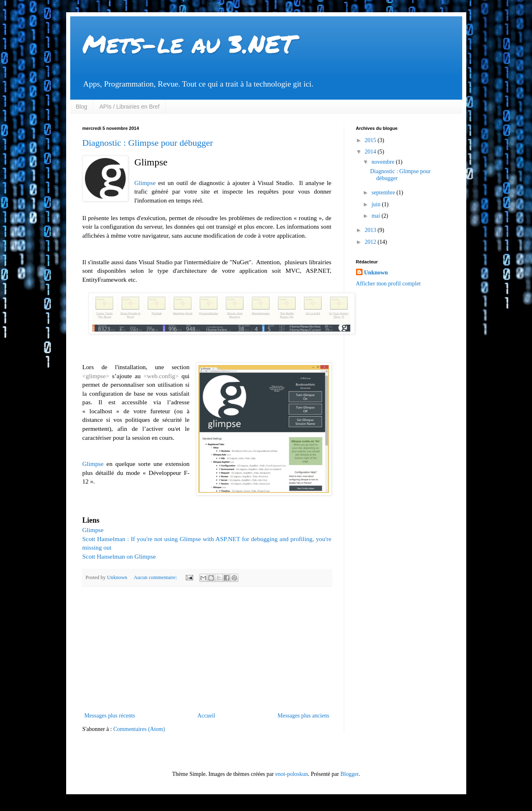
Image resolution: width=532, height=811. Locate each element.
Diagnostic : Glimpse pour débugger (148, 143)
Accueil (207, 716)
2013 (371, 230)
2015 (371, 140)
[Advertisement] (207, 649)
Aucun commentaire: (156, 577)
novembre (384, 162)
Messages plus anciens (304, 716)
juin (377, 204)
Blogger (349, 774)
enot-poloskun (292, 774)
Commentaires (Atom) (139, 729)
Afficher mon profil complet (388, 284)
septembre (384, 193)
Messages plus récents (110, 716)
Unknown (376, 273)
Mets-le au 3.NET (189, 43)
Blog (82, 107)
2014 (371, 152)
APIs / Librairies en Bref (130, 107)
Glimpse (145, 183)
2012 (371, 242)
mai (377, 216)
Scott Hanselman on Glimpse (119, 556)
